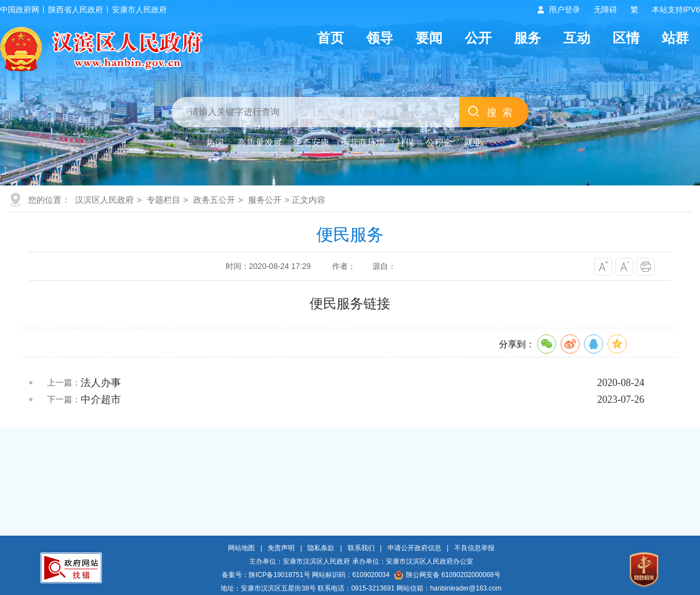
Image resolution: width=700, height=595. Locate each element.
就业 (473, 143)
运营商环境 (363, 143)
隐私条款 (321, 548)
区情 (626, 38)
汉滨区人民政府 (104, 200)
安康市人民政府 (139, 10)
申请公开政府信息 (414, 548)
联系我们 (361, 548)
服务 (528, 38)
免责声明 (281, 548)
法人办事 (101, 383)
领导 (380, 38)
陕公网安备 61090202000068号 (447, 575)
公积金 (439, 143)
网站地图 (241, 548)
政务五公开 (214, 200)
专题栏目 (164, 200)
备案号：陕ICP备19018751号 (266, 575)
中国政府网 (20, 10)
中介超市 (101, 399)
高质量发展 (260, 143)
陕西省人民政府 (76, 10)
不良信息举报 (474, 548)
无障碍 (605, 10)
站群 (675, 38)
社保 (405, 143)
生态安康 (311, 143)
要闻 (429, 38)
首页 (330, 38)
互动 (577, 38)
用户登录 (564, 10)
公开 (478, 38)
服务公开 (265, 200)
